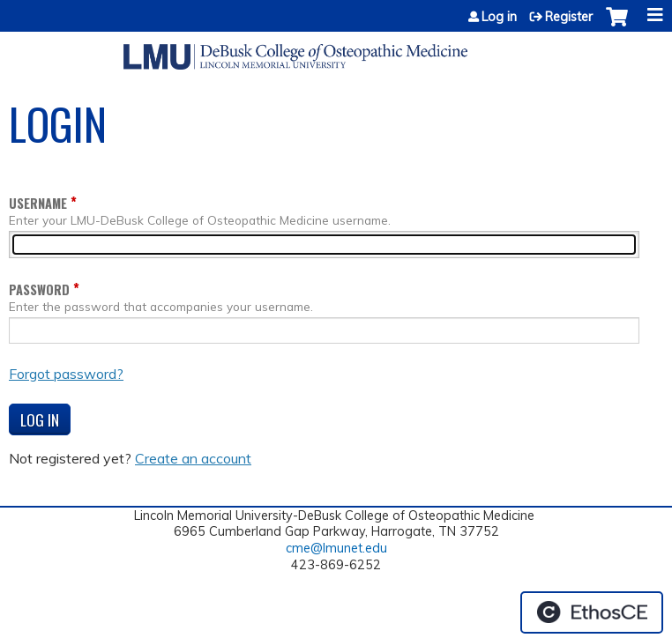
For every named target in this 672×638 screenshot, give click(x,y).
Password (39, 289)
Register (569, 17)
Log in (499, 17)
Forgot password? (66, 374)
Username (38, 203)
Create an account (193, 458)
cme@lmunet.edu (336, 548)
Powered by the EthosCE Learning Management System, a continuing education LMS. (592, 612)
